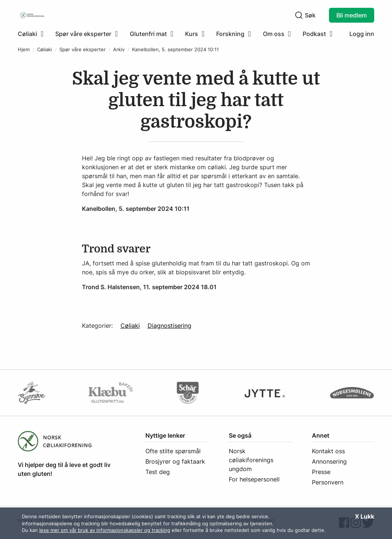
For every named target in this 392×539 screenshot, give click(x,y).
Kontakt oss (328, 451)
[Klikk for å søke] (299, 15)
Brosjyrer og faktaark (175, 461)
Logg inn (362, 34)
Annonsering (329, 461)
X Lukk (365, 516)
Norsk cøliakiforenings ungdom (251, 460)
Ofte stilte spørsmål (173, 451)
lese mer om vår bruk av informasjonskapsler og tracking (105, 530)
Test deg (158, 472)
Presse (321, 472)
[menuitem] (34, 34)
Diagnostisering (169, 326)
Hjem (24, 50)
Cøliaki (45, 50)
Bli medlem (352, 15)
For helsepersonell (254, 479)
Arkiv (119, 50)
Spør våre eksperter (83, 50)
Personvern (328, 482)
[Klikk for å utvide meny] (31, 34)
